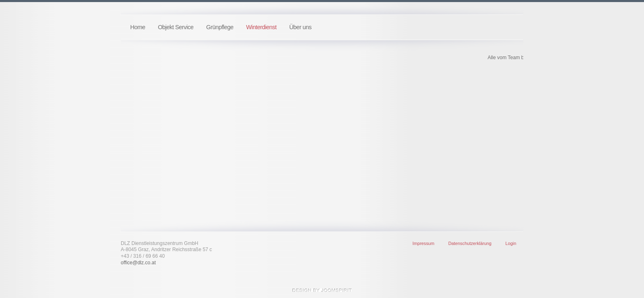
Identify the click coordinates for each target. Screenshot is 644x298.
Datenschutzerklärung (470, 243)
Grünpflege (220, 27)
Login (511, 243)
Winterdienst (261, 27)
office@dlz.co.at (138, 263)
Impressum (423, 243)
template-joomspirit (322, 290)
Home (138, 27)
